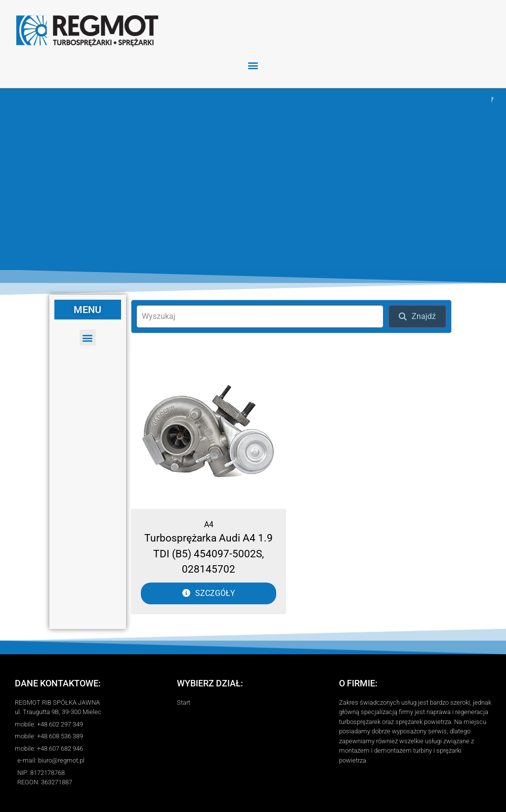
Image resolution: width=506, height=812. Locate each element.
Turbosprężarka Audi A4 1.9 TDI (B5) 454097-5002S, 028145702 (209, 554)
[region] (253, 179)
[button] (253, 65)
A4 (209, 524)
